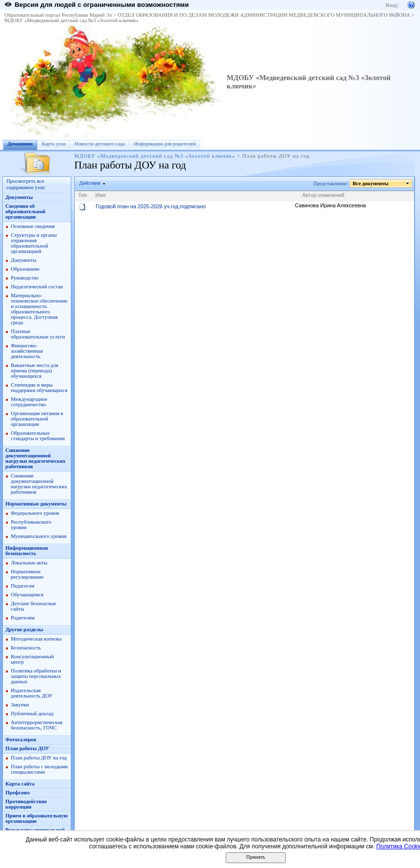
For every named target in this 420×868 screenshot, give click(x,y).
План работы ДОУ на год (39, 758)
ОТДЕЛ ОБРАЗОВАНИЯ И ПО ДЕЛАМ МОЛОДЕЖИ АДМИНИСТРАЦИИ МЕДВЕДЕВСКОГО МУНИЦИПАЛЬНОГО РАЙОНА (264, 15)
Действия (90, 183)
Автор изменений (323, 195)
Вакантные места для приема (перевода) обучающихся (35, 371)
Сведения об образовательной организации (25, 211)
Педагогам (23, 586)
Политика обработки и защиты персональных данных (36, 676)
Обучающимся (27, 595)
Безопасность (26, 648)
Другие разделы (24, 630)
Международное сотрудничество (29, 402)
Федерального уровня (35, 513)
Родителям (23, 618)
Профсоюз (17, 793)
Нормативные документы (36, 504)
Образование (25, 269)
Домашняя (20, 144)
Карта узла (54, 144)
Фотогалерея (21, 740)
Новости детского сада (100, 144)
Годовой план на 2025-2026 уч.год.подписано (151, 206)
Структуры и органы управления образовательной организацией (34, 243)
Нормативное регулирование (27, 574)
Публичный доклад (32, 714)
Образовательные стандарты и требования (38, 436)
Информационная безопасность (27, 551)
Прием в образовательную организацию (37, 818)
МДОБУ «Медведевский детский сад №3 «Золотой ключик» (72, 20)
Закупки (20, 705)
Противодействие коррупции (26, 804)
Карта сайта (20, 784)
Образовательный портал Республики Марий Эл (58, 15)
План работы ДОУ (27, 748)
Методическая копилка (36, 639)
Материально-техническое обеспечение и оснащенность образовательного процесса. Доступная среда (39, 309)
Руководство (25, 278)
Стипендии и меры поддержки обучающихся (39, 388)
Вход (391, 5)
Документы (19, 197)
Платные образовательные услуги (38, 334)
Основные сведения (33, 226)
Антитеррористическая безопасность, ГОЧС (37, 725)
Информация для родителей (165, 144)
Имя (101, 195)
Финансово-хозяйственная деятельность (27, 351)
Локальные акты (29, 563)
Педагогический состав (37, 287)
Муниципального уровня (39, 536)
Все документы (371, 183)
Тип (83, 195)
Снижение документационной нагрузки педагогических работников (35, 458)
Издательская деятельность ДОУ (32, 693)
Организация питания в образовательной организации (37, 419)
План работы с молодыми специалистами (39, 769)
